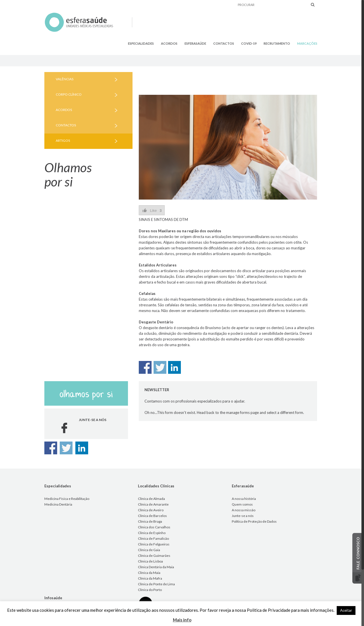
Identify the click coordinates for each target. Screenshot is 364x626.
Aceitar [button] (346, 610)
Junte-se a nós (243, 516)
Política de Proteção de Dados (254, 521)
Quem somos (242, 504)
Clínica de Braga (150, 521)
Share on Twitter (160, 367)
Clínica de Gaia (149, 550)
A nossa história (244, 499)
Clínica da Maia (149, 573)
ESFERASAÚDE (195, 43)
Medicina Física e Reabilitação (67, 499)
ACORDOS (169, 43)
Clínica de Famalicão (153, 538)
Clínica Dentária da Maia (156, 567)
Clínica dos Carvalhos (154, 527)
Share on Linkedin (174, 367)
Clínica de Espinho (152, 533)
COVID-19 (249, 43)
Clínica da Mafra (150, 578)
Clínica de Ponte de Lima (156, 584)
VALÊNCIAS (65, 79)
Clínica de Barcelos (152, 516)
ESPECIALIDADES (141, 43)
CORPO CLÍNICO (69, 94)
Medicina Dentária (58, 504)
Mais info (182, 620)
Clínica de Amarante (153, 504)
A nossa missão (244, 510)
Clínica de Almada (151, 499)
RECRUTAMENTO (277, 43)
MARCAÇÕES (307, 43)
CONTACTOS (224, 43)
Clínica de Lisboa (150, 561)
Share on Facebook (145, 367)
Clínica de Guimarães (154, 556)
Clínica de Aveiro (151, 510)
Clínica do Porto (150, 590)
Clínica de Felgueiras (154, 544)
